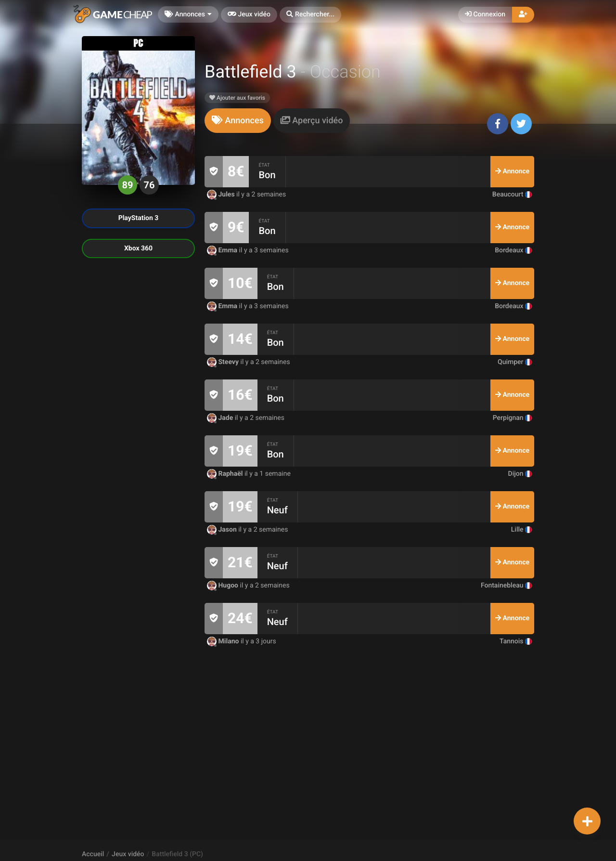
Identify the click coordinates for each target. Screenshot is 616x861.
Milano (224, 641)
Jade (221, 418)
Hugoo (224, 586)
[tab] (238, 121)
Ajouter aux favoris (237, 98)
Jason (223, 530)
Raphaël (226, 474)
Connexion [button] (485, 14)
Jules (222, 195)
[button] (310, 15)
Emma (223, 250)
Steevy (224, 362)
